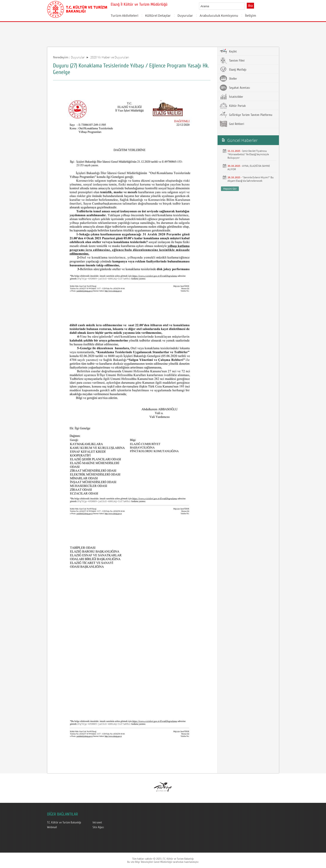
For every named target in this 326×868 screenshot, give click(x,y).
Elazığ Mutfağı (233, 69)
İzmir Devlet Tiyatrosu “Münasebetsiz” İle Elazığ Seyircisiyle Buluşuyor (248, 154)
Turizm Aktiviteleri (125, 15)
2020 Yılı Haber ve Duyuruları (110, 57)
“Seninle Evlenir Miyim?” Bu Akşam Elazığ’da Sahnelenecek (251, 179)
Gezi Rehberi (232, 124)
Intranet (97, 823)
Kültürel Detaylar (158, 15)
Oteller (228, 79)
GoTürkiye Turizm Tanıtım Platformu (246, 115)
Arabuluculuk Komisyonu (219, 15)
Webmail (52, 827)
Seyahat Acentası (235, 88)
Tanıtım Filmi (232, 60)
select (246, 6)
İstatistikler (231, 97)
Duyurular (185, 15)
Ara (250, 6)
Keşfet (228, 51)
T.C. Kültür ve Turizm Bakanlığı (64, 823)
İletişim (250, 15)
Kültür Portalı (233, 106)
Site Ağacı (98, 827)
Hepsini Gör (230, 189)
